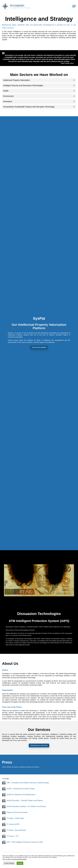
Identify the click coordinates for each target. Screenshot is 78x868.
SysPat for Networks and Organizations (19, 795)
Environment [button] (8, 96)
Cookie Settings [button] (9, 863)
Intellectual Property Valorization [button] (16, 80)
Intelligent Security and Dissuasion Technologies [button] (23, 85)
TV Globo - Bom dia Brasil (14, 830)
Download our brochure (39, 745)
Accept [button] (20, 863)
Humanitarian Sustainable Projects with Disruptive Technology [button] (29, 107)
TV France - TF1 (10, 836)
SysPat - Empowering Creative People (18, 789)
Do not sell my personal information (15, 859)
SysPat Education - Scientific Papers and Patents (22, 801)
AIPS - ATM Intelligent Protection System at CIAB (22, 842)
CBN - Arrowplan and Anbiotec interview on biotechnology (25, 783)
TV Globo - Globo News (13, 818)
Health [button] (6, 91)
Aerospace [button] (8, 101)
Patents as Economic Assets (15, 812)
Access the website (39, 347)
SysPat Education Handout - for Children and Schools (24, 806)
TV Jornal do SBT (11, 824)
